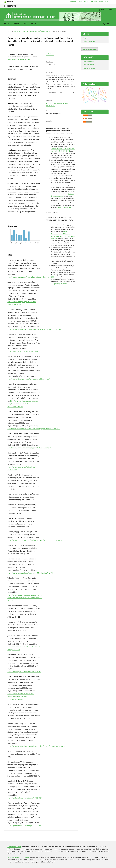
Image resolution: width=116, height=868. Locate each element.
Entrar (110, 10)
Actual (6, 24)
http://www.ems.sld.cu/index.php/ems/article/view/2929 (29, 448)
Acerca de (35, 24)
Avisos (25, 24)
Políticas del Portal (14, 847)
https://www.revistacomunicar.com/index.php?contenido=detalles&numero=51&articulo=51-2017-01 (25, 598)
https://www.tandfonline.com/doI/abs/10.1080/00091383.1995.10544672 (35, 540)
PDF (51, 54)
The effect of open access (59, 284)
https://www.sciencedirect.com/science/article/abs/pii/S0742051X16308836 (36, 746)
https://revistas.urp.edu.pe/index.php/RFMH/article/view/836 (31, 573)
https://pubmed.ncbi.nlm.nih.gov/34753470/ (25, 798)
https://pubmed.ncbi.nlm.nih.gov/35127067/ (25, 826)
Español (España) (89, 41)
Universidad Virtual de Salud (79, 2)
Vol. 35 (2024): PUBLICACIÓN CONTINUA (36, 31)
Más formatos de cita (55, 93)
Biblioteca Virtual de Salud (100, 2)
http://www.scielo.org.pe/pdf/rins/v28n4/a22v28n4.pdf (28, 379)
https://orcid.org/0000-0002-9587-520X (19, 59)
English (85, 38)
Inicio (9, 31)
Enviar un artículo (90, 49)
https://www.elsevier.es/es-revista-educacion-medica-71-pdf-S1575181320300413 (21, 696)
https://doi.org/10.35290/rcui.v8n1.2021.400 (24, 672)
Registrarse (101, 10)
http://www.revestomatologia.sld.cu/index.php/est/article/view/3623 (34, 429)
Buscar (107, 24)
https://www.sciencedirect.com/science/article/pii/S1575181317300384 (35, 329)
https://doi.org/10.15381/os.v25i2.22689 (23, 351)
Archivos (16, 24)
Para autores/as (88, 65)
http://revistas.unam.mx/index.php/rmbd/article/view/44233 (31, 277)
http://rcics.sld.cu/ (65, 207)
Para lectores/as (88, 61)
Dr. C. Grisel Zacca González (18, 857)
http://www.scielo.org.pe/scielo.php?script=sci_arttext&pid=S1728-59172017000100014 (23, 404)
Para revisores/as (89, 68)
